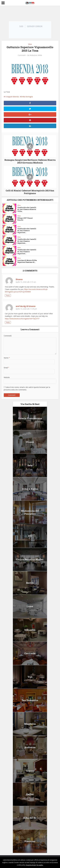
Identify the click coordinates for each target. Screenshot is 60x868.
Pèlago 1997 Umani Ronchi (25, 219)
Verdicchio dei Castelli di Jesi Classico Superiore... (27, 231)
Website (7, 377)
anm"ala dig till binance (26, 306)
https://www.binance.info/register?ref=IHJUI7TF (22, 319)
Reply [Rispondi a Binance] (8, 296)
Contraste (30, 653)
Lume (30, 606)
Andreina (30, 747)
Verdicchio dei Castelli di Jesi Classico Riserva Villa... (27, 209)
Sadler (30, 794)
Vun (30, 677)
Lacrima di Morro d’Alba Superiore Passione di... (27, 261)
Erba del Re (30, 818)
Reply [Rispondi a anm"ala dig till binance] (8, 322)
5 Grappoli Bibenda (12, 97)
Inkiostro (30, 630)
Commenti (22, 55)
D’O (30, 536)
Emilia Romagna (27, 97)
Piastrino (30, 841)
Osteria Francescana (30, 418)
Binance (19, 279)
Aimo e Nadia (30, 489)
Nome (7, 358)
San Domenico (30, 700)
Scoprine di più (31, 865)
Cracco (30, 771)
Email (6, 368)
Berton (30, 583)
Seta (30, 465)
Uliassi (30, 442)
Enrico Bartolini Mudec (30, 559)
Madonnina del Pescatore (30, 512)
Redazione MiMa (36, 55)
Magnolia (30, 724)
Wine (30, 44)
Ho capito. (40, 865)
